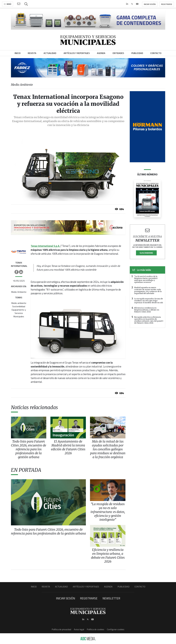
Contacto (140, 587)
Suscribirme (146, 253)
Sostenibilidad (19, 306)
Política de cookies (96, 629)
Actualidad (61, 587)
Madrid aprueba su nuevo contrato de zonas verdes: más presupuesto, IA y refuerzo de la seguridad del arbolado (148, 290)
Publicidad (123, 587)
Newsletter (111, 598)
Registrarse (167, 4)
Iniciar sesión (150, 4)
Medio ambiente (19, 303)
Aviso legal (79, 629)
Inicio (34, 587)
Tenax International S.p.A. (46, 246)
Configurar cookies (116, 629)
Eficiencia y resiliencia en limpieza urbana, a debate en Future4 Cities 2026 (147, 310)
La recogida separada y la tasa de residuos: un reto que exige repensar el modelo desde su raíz (149, 301)
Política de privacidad (61, 629)
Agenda (108, 587)
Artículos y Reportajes (86, 587)
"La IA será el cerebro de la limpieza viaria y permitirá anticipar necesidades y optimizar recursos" (146, 279)
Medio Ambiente (19, 292)
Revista (46, 587)
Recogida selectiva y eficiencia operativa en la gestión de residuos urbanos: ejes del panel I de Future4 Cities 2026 (149, 320)
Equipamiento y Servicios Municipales (19, 313)
